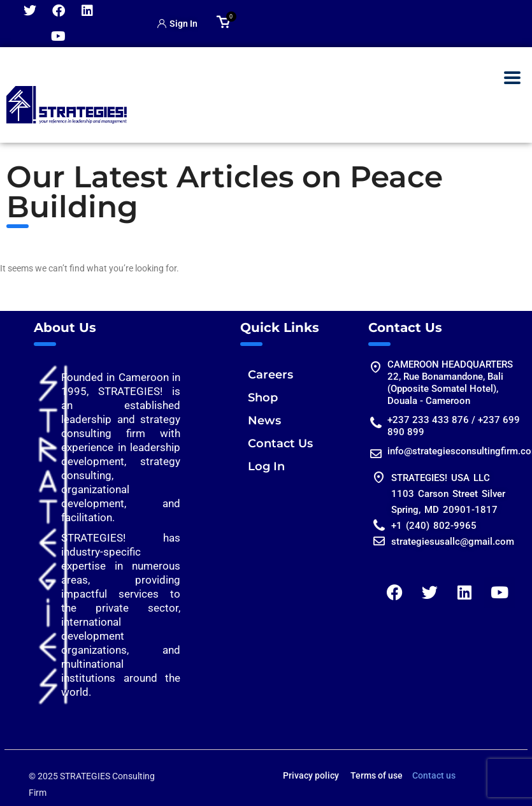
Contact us (434, 775)
